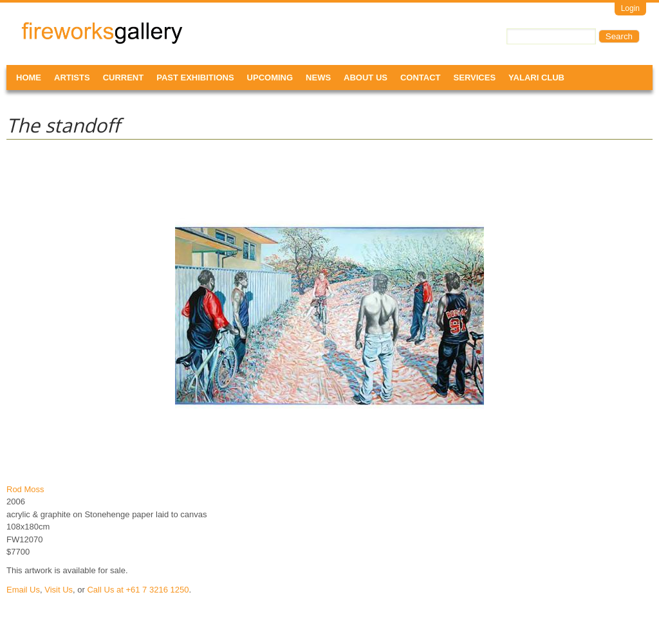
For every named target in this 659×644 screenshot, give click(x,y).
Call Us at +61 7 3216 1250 (138, 590)
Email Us (23, 590)
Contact (421, 78)
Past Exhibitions (195, 78)
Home (29, 78)
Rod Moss (25, 489)
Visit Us (59, 590)
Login (630, 8)
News (318, 78)
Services (475, 78)
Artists (72, 78)
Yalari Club (536, 78)
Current (124, 78)
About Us (366, 78)
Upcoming (270, 78)
